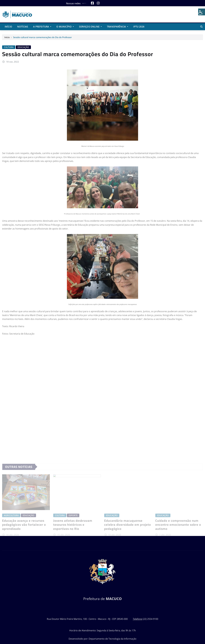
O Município (65, 27)
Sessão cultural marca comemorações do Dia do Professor (42, 38)
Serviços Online (90, 27)
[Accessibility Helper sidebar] (202, 12)
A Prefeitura (42, 27)
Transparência (118, 27)
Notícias (23, 27)
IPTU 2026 (139, 27)
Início (8, 27)
